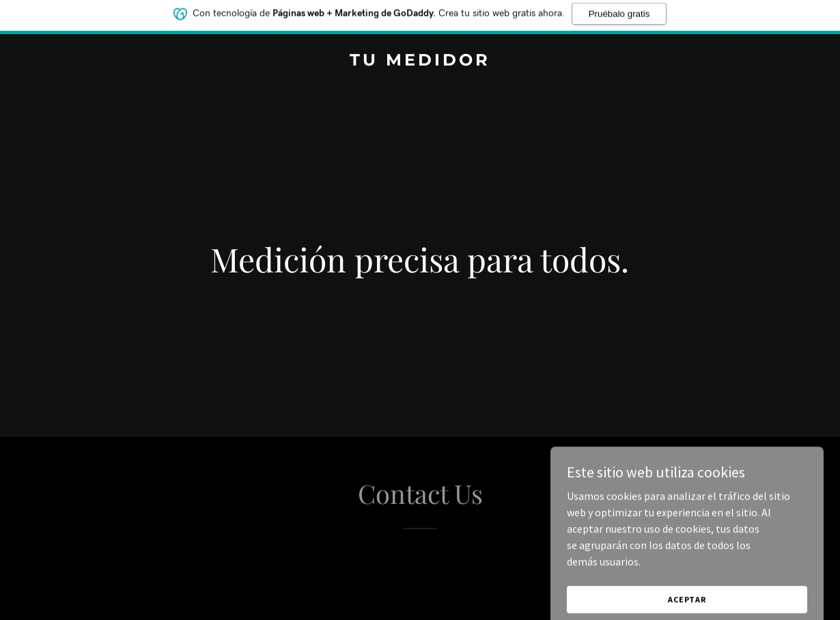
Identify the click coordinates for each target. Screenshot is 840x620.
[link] (420, 61)
